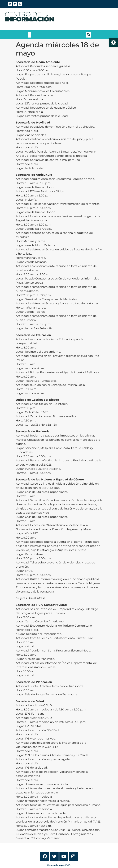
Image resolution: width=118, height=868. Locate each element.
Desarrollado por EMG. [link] (59, 865)
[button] (30, 35)
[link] (113, 43)
